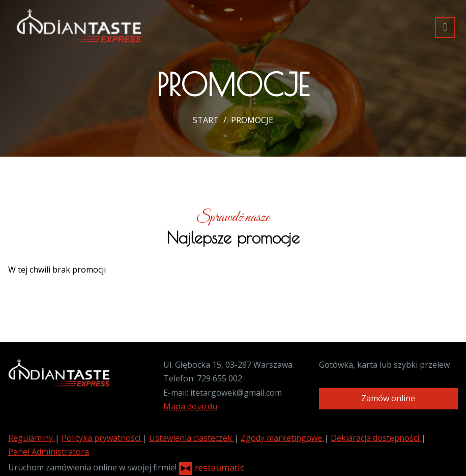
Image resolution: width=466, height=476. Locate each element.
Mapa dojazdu (190, 406)
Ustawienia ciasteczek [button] (192, 438)
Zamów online (388, 398)
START (206, 120)
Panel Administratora (49, 452)
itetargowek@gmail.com (236, 393)
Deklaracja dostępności (376, 438)
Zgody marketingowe (282, 438)
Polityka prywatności (102, 438)
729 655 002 (220, 378)
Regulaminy (32, 438)
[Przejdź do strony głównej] (79, 25)
